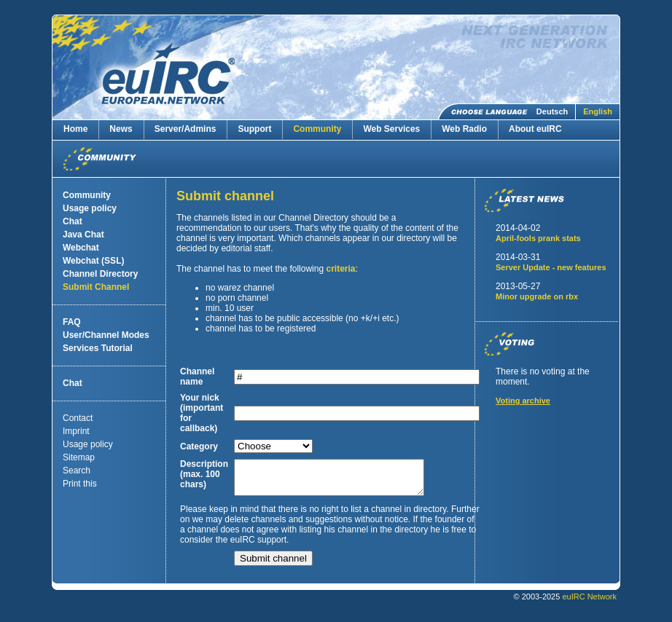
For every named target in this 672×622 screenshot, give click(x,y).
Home (75, 129)
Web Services (391, 129)
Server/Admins (185, 129)
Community (317, 129)
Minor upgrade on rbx (537, 296)
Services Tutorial (98, 348)
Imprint (76, 431)
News (121, 129)
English (598, 111)
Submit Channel (96, 287)
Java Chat (83, 235)
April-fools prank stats (538, 238)
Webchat (81, 248)
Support (254, 129)
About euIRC (535, 129)
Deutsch (552, 111)
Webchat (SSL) (93, 261)
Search (77, 471)
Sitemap (79, 457)
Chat (73, 221)
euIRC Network (589, 603)
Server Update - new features (551, 267)
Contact (78, 418)
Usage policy (90, 208)
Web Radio (464, 129)
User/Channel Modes (106, 335)
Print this (80, 484)
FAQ (72, 322)
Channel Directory (100, 274)
